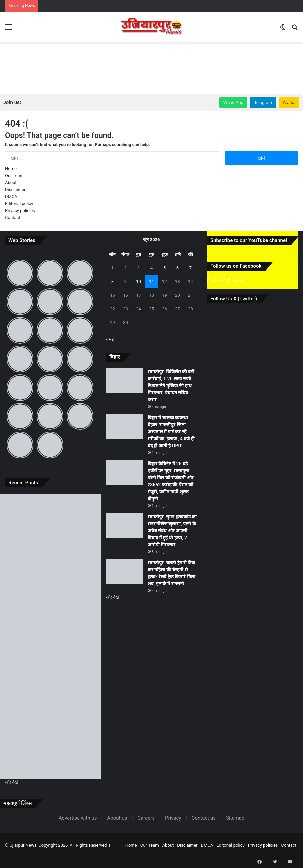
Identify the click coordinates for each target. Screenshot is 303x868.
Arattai (289, 102)
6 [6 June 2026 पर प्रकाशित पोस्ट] (177, 268)
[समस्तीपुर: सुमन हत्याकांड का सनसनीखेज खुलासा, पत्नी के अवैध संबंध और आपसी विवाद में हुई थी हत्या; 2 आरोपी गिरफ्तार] (50, 693)
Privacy (173, 818)
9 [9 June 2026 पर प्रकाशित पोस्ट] (125, 281)
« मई (110, 339)
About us (117, 818)
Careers (146, 818)
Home (11, 168)
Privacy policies (20, 210)
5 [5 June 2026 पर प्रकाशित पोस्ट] (164, 268)
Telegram (263, 102)
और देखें (11, 782)
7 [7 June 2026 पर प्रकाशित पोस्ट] (190, 268)
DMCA (11, 196)
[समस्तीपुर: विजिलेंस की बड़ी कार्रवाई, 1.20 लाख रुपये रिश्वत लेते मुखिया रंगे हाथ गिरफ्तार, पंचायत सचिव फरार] (50, 522)
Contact (12, 217)
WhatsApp (233, 102)
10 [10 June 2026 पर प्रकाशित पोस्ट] (138, 281)
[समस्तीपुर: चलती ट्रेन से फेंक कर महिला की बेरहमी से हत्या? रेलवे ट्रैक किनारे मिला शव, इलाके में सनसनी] (50, 750)
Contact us (204, 818)
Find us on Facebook (227, 281)
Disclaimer (15, 189)
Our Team (14, 175)
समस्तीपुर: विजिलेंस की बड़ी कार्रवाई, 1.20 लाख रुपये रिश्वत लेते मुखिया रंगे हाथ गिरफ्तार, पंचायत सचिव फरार (171, 386)
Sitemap (235, 818)
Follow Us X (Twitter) (234, 299)
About (11, 182)
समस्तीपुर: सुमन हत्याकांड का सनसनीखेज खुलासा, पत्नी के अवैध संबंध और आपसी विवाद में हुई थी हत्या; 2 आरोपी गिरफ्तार (172, 531)
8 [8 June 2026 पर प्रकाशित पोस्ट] (112, 281)
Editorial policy (19, 203)
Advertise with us (78, 818)
